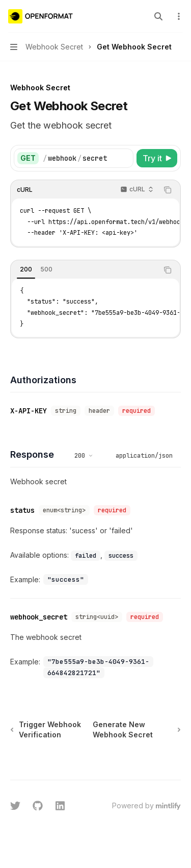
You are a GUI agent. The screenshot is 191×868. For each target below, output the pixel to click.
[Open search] (158, 16)
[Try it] (157, 158)
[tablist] (84, 270)
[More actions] (178, 16)
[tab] (26, 269)
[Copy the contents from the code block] (168, 190)
